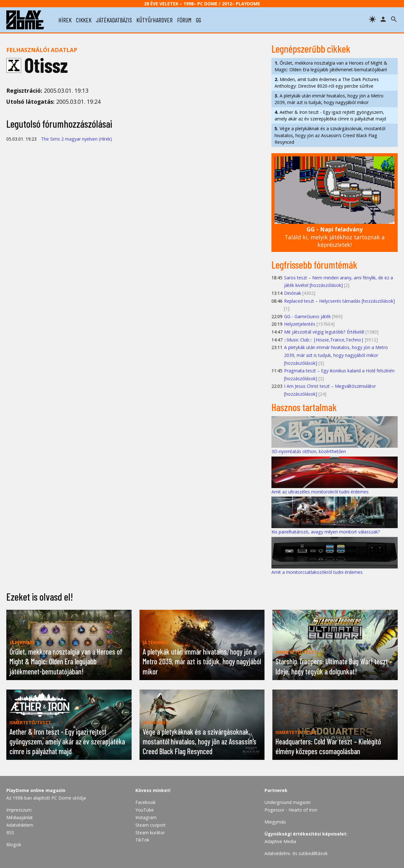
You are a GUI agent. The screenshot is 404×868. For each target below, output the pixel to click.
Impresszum (19, 810)
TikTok (142, 840)
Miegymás (275, 822)
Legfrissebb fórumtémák (314, 265)
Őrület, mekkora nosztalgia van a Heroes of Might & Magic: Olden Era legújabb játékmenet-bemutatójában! (331, 66)
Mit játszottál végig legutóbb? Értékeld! (324, 332)
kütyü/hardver (154, 20)
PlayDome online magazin (36, 790)
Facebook (146, 802)
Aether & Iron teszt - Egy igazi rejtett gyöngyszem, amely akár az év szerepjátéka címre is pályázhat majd (330, 115)
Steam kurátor (150, 833)
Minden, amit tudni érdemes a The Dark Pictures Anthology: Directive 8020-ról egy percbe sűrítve (327, 83)
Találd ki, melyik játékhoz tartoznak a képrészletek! (335, 237)
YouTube (145, 810)
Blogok (14, 845)
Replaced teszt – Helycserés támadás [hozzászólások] (339, 301)
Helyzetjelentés (300, 324)
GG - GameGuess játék (307, 316)
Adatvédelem (20, 825)
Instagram (146, 817)
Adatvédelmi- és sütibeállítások (296, 853)
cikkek (84, 20)
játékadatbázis (114, 20)
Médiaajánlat (20, 817)
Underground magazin (288, 802)
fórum (184, 20)
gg (199, 20)
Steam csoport (151, 825)
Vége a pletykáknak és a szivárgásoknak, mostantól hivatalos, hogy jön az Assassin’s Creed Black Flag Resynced (330, 135)
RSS (10, 833)
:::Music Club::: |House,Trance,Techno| (324, 340)
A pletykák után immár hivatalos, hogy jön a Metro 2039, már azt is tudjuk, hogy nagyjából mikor (329, 99)
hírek (65, 20)
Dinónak (293, 293)
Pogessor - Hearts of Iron (291, 810)
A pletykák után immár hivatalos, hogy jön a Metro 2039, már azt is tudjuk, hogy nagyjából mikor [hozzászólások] (336, 355)
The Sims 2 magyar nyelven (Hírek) (77, 139)
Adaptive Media (280, 841)
